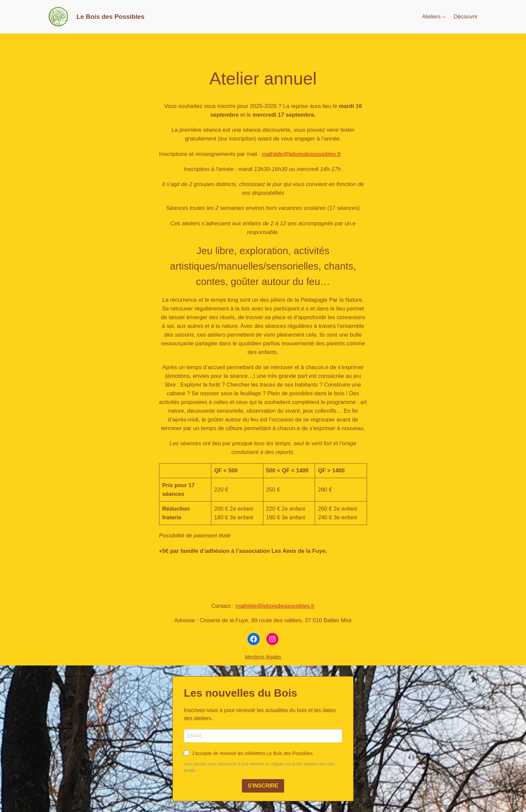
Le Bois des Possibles (111, 17)
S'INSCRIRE (263, 786)
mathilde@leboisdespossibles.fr (301, 154)
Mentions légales (263, 657)
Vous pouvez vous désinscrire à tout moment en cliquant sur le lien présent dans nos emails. (259, 767)
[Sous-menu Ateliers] (444, 17)
